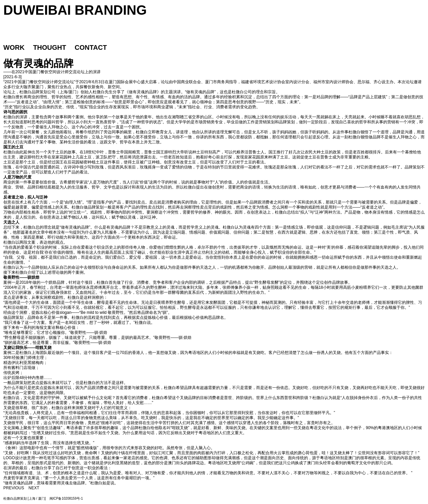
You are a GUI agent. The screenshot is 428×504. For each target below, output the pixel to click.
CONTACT (91, 47)
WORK (14, 47)
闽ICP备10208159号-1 (66, 498)
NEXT (34, 488)
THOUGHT (50, 47)
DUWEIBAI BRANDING (75, 10)
